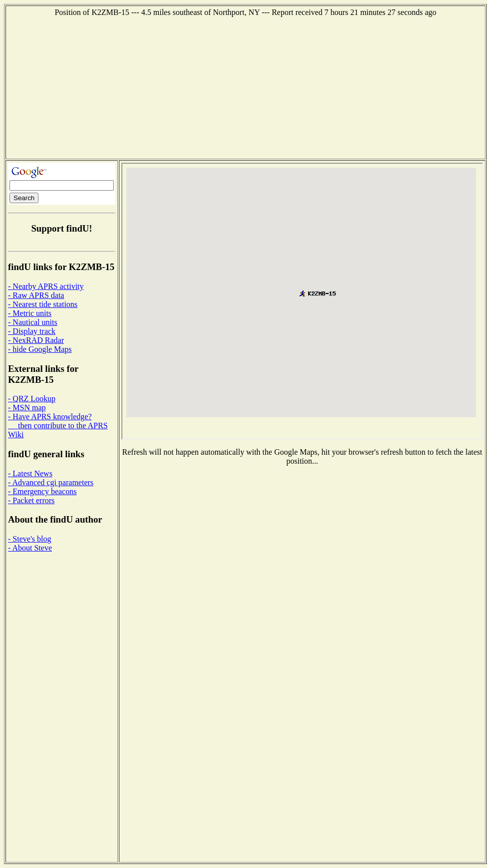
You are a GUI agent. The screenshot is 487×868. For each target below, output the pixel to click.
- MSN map (27, 408)
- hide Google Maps (40, 349)
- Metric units (30, 313)
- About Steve (30, 548)
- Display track (32, 331)
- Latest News (30, 473)
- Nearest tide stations (43, 304)
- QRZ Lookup (32, 399)
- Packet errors (31, 500)
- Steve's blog (29, 539)
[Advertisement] (246, 87)
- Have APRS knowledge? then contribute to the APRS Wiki (58, 426)
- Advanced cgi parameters (51, 482)
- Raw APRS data (36, 295)
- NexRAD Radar (36, 340)
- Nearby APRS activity (46, 286)
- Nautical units (33, 322)
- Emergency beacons (42, 491)
